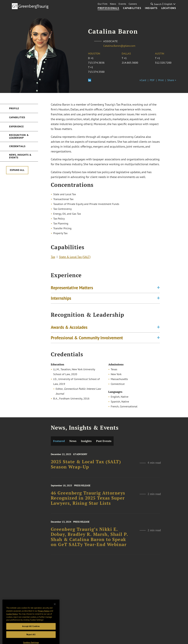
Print (161, 80)
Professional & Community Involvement (87, 340)
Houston (94, 53)
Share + (172, 80)
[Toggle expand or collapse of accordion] (158, 290)
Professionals (108, 8)
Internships (61, 300)
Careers (133, 4)
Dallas (126, 53)
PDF (152, 80)
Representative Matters (72, 290)
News (113, 4)
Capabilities (132, 8)
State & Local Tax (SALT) (75, 258)
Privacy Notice (44, 620)
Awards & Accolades (69, 329)
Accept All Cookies (31, 636)
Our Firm (103, 4)
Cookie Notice (12, 623)
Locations (169, 8)
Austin (160, 53)
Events (122, 4)
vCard (143, 80)
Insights (151, 8)
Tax (53, 258)
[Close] (55, 613)
